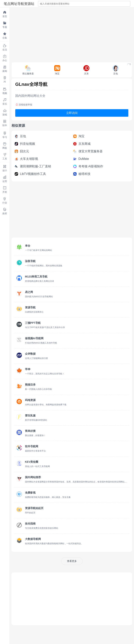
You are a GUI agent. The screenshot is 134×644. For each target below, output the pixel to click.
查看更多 (72, 561)
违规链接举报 (24, 105)
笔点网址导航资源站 (19, 4)
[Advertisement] (72, 34)
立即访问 (72, 113)
